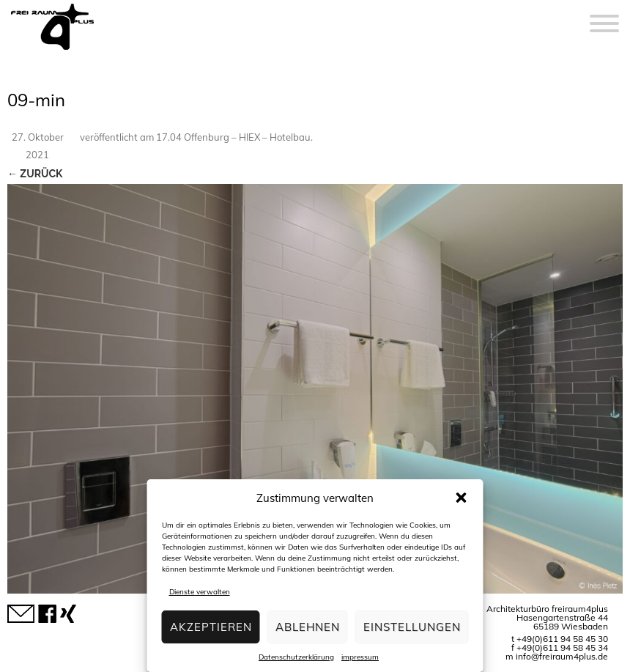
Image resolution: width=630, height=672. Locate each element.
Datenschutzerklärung (296, 657)
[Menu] (604, 15)
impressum (360, 657)
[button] (462, 498)
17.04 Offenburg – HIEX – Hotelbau (233, 137)
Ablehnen (308, 627)
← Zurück (35, 174)
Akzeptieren (211, 627)
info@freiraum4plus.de (562, 656)
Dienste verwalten (200, 592)
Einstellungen (412, 627)
